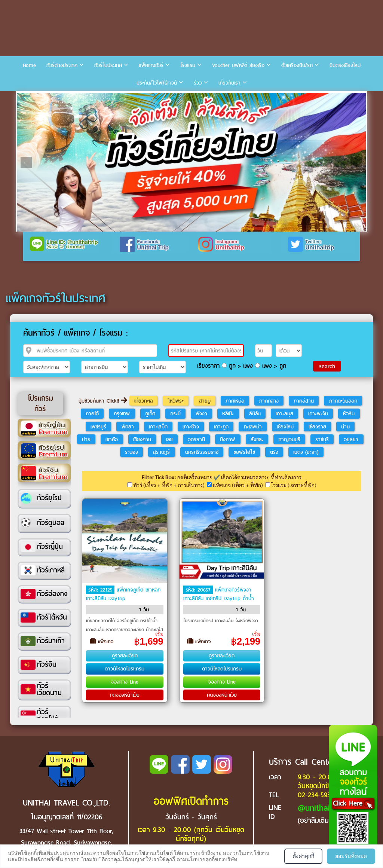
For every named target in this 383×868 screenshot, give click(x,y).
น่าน (345, 427)
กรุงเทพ (122, 413)
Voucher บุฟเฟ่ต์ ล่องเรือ (238, 65)
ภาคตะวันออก (343, 401)
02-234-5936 (316, 795)
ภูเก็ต (150, 413)
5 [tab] (70, 98)
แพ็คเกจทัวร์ (151, 65)
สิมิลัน (255, 413)
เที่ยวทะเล (143, 401)
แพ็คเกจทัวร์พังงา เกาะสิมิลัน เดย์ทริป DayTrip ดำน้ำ (219, 594)
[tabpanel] (191, 162)
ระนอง (131, 452)
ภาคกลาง (269, 401)
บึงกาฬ (228, 439)
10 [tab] (126, 98)
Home (29, 65)
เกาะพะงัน (318, 413)
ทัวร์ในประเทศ (108, 65)
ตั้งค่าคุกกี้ (303, 856)
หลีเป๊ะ (228, 413)
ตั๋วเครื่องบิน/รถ (297, 65)
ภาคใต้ (92, 413)
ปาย (86, 439)
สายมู (205, 401)
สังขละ (257, 439)
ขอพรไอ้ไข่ (244, 452)
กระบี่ (175, 413)
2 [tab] (36, 98)
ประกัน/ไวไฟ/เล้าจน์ (157, 83)
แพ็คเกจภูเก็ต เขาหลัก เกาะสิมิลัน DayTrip (123, 594)
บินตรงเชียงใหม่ (345, 65)
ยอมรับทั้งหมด (351, 856)
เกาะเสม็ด (158, 427)
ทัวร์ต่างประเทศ (62, 65)
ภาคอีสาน (304, 401)
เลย (169, 439)
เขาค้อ (112, 439)
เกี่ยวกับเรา (229, 83)
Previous (26, 162)
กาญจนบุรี (289, 439)
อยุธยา (351, 439)
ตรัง (274, 452)
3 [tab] (47, 98)
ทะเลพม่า (253, 427)
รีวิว (198, 83)
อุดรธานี (196, 439)
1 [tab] (25, 98)
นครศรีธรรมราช (202, 452)
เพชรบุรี (98, 427)
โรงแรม (188, 65)
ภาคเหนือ (235, 401)
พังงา (201, 413)
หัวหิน (349, 413)
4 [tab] (58, 98)
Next (357, 162)
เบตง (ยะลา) (306, 452)
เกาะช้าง (191, 427)
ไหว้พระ (176, 401)
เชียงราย (317, 427)
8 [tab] (103, 98)
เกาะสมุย (284, 413)
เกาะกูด (221, 427)
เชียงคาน (142, 439)
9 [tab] (114, 98)
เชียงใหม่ (285, 427)
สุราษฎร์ (161, 452)
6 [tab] (81, 98)
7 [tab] (92, 98)
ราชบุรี (322, 439)
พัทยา (128, 427)
